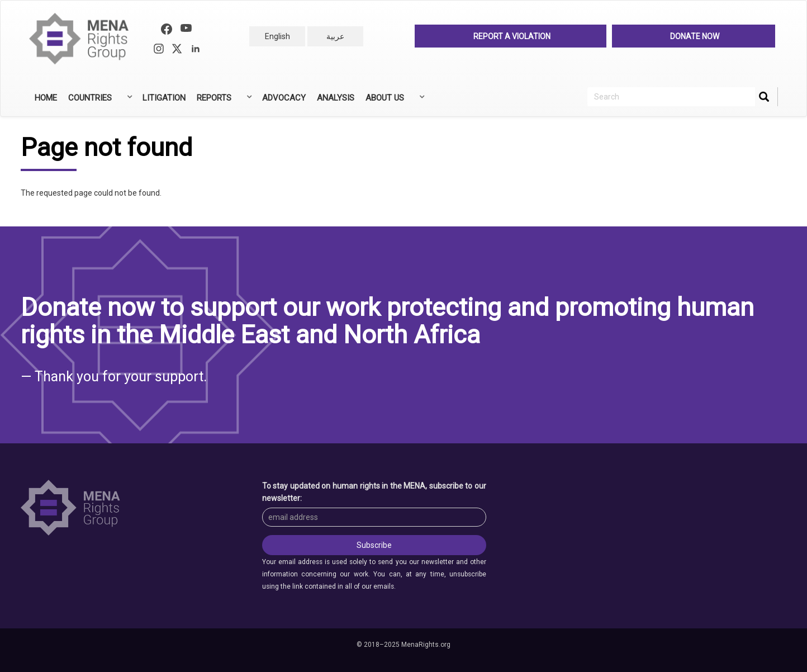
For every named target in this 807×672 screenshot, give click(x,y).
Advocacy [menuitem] (284, 98)
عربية (335, 36)
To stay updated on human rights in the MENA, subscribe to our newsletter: (374, 492)
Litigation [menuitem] (164, 98)
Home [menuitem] (46, 98)
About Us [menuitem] (394, 102)
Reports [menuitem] (223, 102)
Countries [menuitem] (99, 102)
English (277, 36)
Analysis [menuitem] (336, 98)
